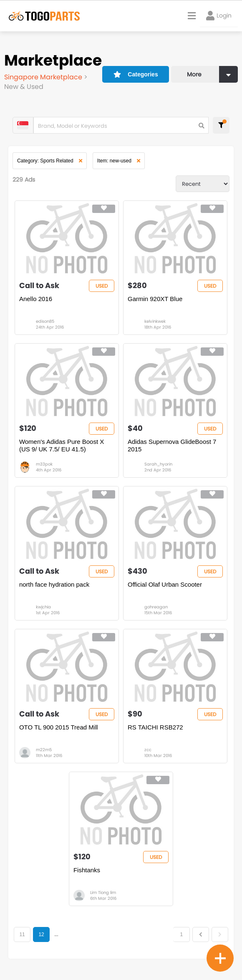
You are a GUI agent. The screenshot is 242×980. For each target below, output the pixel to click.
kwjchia (43, 607)
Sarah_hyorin (158, 464)
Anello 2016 (36, 299)
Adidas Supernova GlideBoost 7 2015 (172, 445)
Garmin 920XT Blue (155, 299)
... (56, 935)
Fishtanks (87, 870)
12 (42, 935)
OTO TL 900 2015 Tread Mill (59, 728)
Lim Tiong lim (103, 893)
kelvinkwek (155, 321)
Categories (136, 74)
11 (22, 935)
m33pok (44, 464)
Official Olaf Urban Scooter (165, 584)
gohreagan (156, 607)
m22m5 (44, 750)
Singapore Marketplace (44, 77)
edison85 (45, 321)
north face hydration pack (54, 584)
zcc (148, 750)
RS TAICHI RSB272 (155, 728)
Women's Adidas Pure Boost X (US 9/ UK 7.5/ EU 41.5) (62, 445)
